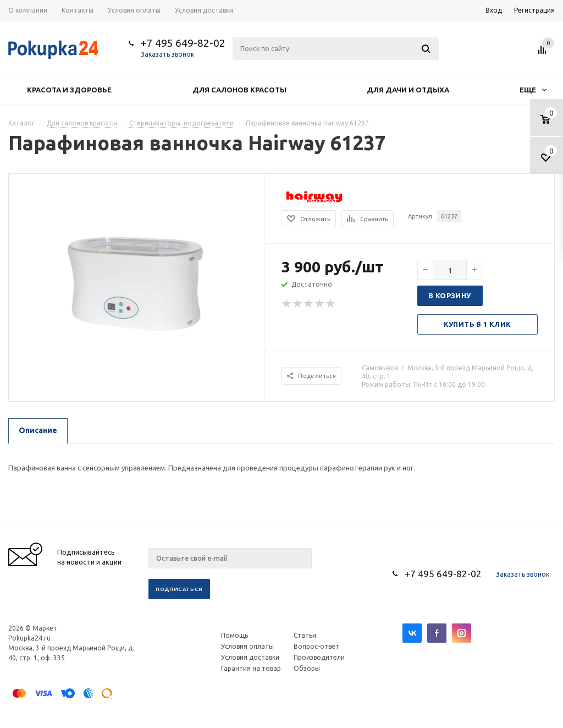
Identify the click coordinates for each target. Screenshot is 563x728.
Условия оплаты (247, 646)
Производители (319, 657)
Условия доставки (250, 657)
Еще (533, 90)
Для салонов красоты (239, 90)
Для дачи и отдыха (408, 90)
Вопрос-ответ (316, 646)
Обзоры (307, 668)
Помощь (234, 635)
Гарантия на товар (251, 668)
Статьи (305, 635)
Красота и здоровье (69, 90)
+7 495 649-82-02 (183, 43)
